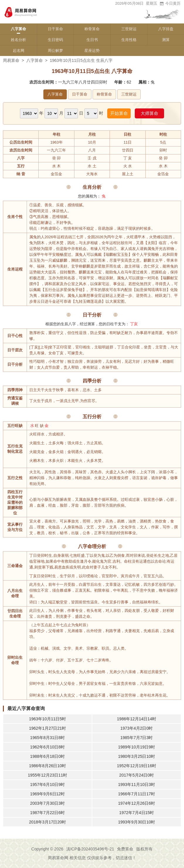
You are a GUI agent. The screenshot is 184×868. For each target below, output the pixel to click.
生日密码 (55, 40)
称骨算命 (92, 29)
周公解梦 (55, 51)
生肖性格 (129, 40)
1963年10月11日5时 (47, 719)
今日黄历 (170, 3)
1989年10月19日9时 (137, 747)
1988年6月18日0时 (47, 756)
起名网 (19, 51)
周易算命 (11, 60)
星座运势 (92, 51)
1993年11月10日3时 (137, 784)
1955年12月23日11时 (47, 775)
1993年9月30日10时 (137, 822)
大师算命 (149, 113)
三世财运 (129, 29)
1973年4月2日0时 (137, 728)
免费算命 (125, 849)
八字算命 (18, 29)
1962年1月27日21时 (47, 728)
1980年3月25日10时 (137, 756)
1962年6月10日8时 (47, 747)
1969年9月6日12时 (47, 794)
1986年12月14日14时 (137, 719)
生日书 (92, 40)
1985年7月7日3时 (137, 738)
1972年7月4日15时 (137, 813)
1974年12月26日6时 (137, 803)
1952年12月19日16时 (137, 766)
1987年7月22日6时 (47, 813)
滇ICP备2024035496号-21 (90, 849)
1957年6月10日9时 (47, 784)
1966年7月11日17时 (137, 794)
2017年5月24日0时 (137, 775)
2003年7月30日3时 (47, 803)
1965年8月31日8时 (47, 738)
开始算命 (119, 113)
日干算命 (55, 29)
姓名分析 (18, 40)
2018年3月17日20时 (47, 822)
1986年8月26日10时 (47, 766)
